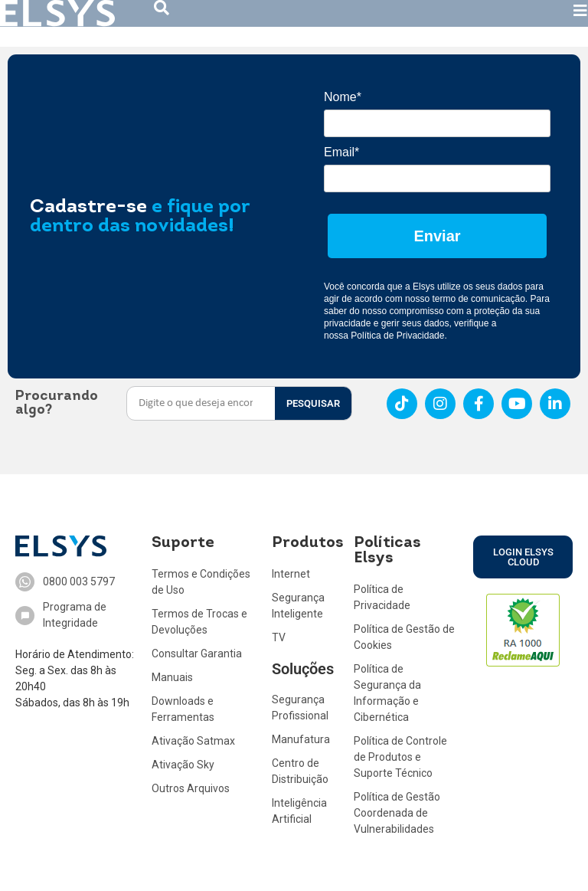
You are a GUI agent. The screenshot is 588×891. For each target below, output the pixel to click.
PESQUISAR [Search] (313, 403)
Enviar (437, 236)
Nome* (343, 97)
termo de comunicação (478, 299)
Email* (341, 152)
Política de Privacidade (397, 336)
